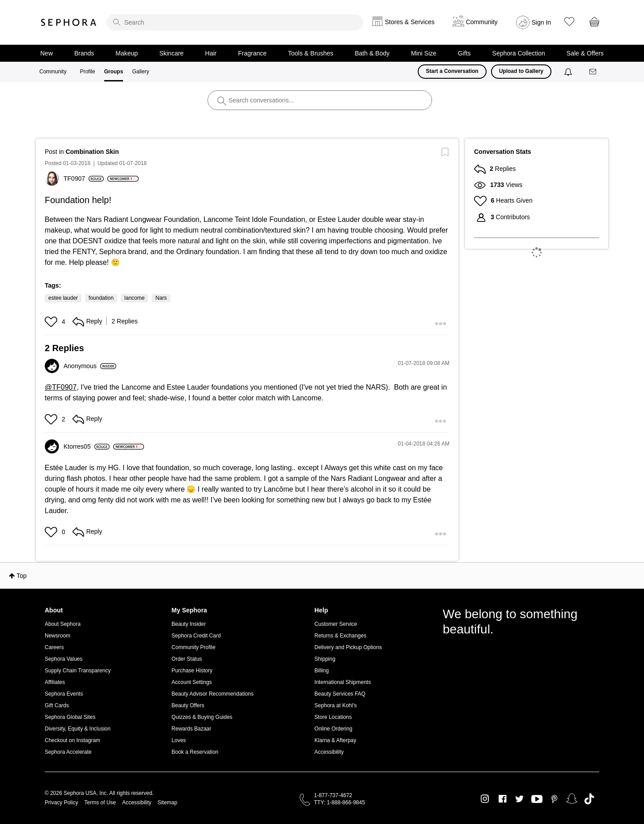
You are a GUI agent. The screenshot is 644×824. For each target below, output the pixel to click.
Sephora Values (64, 659)
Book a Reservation (195, 752)
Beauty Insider (189, 624)
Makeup (127, 53)
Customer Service (336, 624)
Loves (179, 740)
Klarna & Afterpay (335, 740)
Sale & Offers (585, 53)
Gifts (464, 53)
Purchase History (192, 671)
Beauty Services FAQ (340, 694)
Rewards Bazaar (192, 729)
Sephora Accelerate (68, 752)
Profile (88, 72)
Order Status (187, 659)
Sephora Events (64, 694)
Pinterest (554, 799)
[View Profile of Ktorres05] (87, 446)
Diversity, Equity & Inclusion (78, 729)
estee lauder (63, 298)
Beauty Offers (188, 705)
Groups (114, 72)
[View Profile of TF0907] (84, 178)
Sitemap (167, 803)
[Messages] (593, 72)
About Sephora (63, 624)
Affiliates (55, 682)
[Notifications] (569, 72)
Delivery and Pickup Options (348, 647)
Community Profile (194, 647)
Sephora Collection (519, 53)
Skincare (171, 53)
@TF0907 (61, 387)
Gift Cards (57, 705)
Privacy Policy (61, 803)
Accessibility (329, 752)
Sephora (69, 22)
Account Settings (192, 682)
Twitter (519, 799)
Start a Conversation (452, 71)
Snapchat (572, 799)
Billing (322, 671)
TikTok (589, 799)
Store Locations (333, 717)
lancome (134, 298)
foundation (101, 298)
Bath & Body (372, 53)
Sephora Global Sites (70, 717)
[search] (235, 22)
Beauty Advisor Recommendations (213, 694)
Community (53, 72)
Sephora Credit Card (196, 636)
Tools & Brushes (311, 53)
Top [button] (22, 576)
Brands (84, 53)
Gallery (140, 72)
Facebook (502, 799)
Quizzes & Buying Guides (202, 717)
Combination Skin (92, 152)
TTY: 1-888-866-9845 (339, 803)
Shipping (325, 659)
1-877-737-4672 (333, 795)
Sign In (542, 22)
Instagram (485, 799)
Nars (161, 298)
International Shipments (343, 682)
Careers (54, 647)
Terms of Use (100, 803)
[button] (52, 322)
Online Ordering (333, 729)
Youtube (537, 799)
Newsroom (57, 636)
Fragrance (252, 53)
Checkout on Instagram (72, 740)
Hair (211, 53)
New (47, 53)
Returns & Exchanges (340, 636)
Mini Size (424, 53)
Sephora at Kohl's (335, 705)
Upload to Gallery (521, 71)
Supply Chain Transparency (78, 671)
